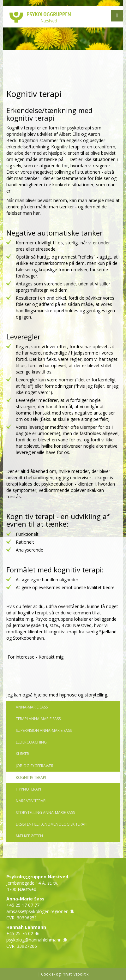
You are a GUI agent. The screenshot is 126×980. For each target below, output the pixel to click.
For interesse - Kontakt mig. (35, 657)
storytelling (96, 695)
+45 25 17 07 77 (23, 905)
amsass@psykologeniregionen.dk (40, 911)
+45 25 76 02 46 (23, 933)
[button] (117, 16)
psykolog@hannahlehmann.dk (37, 940)
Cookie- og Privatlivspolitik (65, 974)
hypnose (69, 695)
